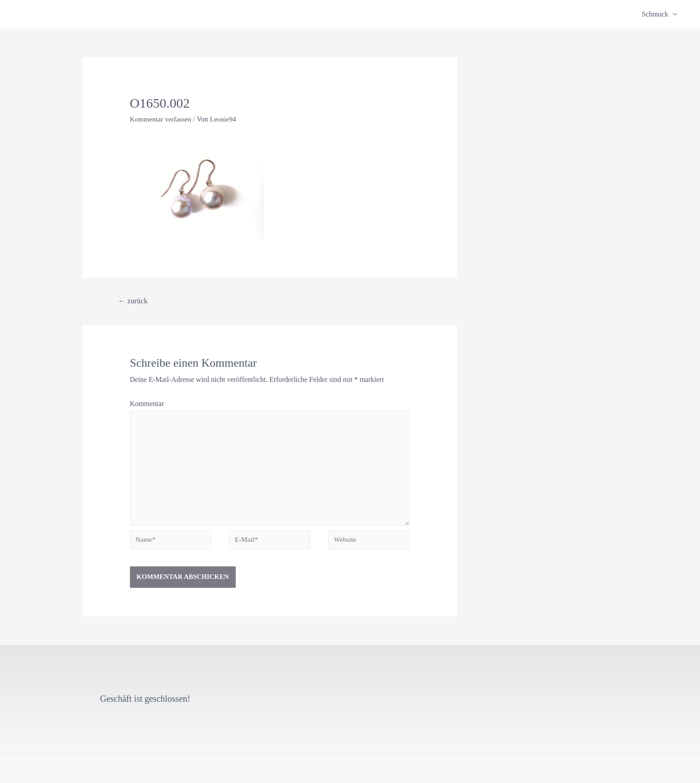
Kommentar (147, 404)
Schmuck (655, 14)
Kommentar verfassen (161, 119)
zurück (133, 300)
